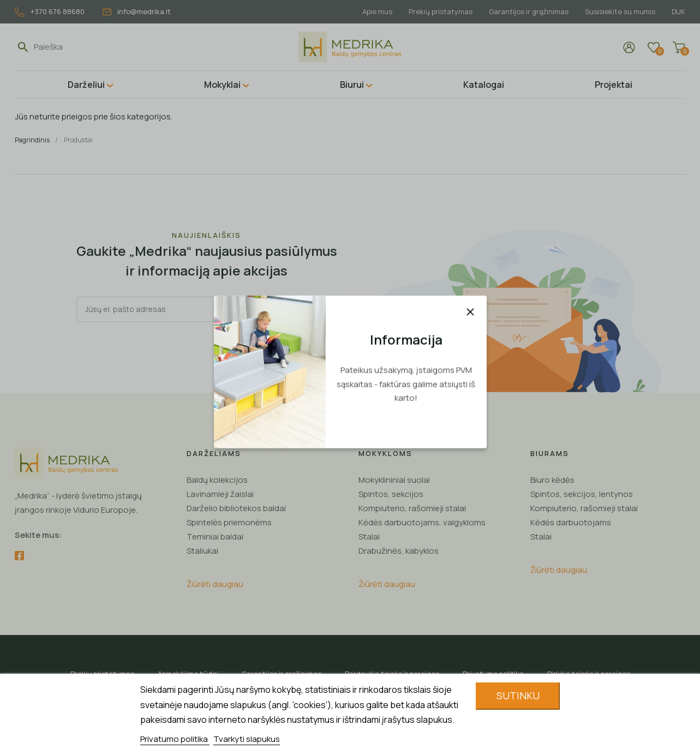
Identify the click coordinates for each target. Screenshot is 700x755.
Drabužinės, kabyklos (399, 551)
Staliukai (202, 551)
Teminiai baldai (215, 537)
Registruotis (288, 309)
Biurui (352, 85)
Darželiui (86, 85)
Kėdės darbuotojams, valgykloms (422, 522)
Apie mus (371, 11)
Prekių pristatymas (436, 11)
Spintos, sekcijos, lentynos (582, 494)
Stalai (369, 537)
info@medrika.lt (137, 11)
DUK (678, 11)
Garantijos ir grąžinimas (525, 11)
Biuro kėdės (552, 480)
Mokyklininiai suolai (394, 480)
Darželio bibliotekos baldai (236, 508)
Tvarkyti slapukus (247, 739)
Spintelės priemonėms (229, 522)
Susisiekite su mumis (618, 11)
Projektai (614, 85)
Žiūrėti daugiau (215, 584)
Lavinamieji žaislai (220, 494)
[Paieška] (84, 47)
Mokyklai (222, 85)
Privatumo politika (175, 739)
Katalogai (484, 85)
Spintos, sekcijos (391, 494)
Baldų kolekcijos (217, 480)
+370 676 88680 (50, 12)
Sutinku (518, 696)
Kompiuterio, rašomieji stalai (412, 508)
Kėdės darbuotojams (571, 522)
